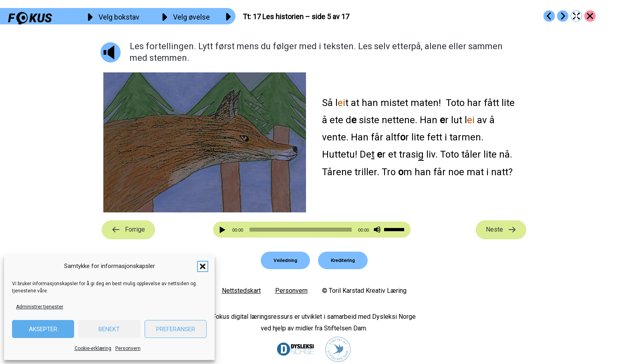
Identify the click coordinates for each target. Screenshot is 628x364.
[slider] (300, 230)
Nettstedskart (241, 291)
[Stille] (377, 230)
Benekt (109, 329)
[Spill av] (223, 230)
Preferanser (176, 329)
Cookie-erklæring (93, 348)
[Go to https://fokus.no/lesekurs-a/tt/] (590, 16)
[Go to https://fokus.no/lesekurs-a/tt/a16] (549, 16)
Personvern (128, 348)
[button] (203, 266)
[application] (312, 230)
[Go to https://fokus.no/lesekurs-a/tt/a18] (563, 16)
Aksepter (43, 329)
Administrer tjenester (40, 307)
